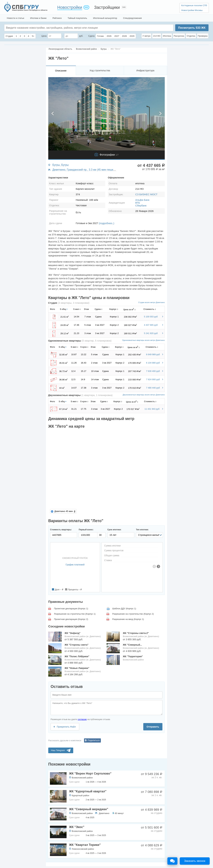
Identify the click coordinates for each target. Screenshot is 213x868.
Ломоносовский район (83, 849)
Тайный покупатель (77, 18)
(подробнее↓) (107, 223)
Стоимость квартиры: (61, 530)
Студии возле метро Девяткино (152, 302)
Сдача (91, 36)
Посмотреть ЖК (192, 28)
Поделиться (94, 740)
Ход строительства (100, 70)
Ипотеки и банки (38, 18)
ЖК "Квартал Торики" (85, 845)
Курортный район (80, 795)
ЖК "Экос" (77, 827)
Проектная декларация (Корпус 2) (71, 619)
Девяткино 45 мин (64, 511)
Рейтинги (57, 18)
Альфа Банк (142, 200)
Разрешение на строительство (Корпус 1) (75, 614)
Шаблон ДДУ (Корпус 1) (124, 609)
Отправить (153, 727)
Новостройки (70, 7)
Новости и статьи (15, 18)
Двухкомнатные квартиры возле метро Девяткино (144, 395)
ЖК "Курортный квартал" (88, 791)
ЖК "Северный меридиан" (89, 809)
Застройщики (107, 7)
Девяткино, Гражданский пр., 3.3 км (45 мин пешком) (85, 170)
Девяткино (104, 813)
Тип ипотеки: (142, 530)
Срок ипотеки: (114, 530)
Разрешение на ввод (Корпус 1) (128, 619)
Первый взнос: (86, 530)
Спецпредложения (132, 18)
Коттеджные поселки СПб (194, 5)
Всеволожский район (82, 778)
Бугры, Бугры (61, 165)
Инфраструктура (145, 70)
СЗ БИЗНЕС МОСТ (146, 194)
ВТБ (138, 203)
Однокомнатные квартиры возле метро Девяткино (143, 340)
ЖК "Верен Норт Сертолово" (90, 774)
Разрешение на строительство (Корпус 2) (133, 614)
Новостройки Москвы (192, 10)
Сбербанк (141, 206)
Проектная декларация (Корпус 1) (71, 609)
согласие (82, 719)
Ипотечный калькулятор (105, 18)
